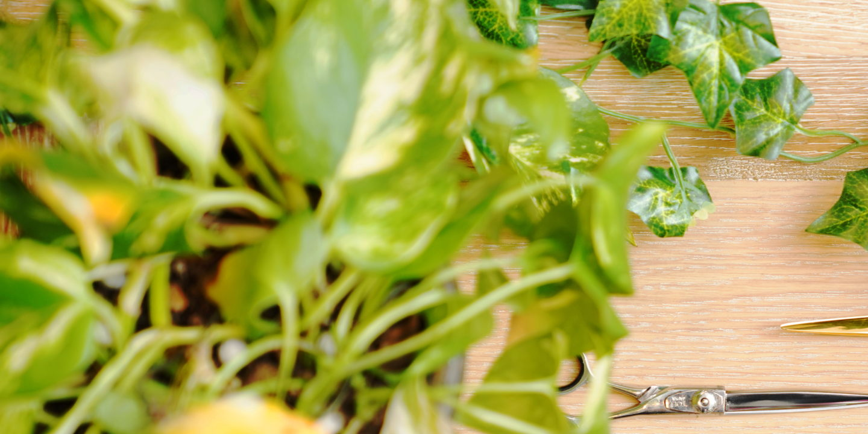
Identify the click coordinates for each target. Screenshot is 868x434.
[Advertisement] (362, 84)
